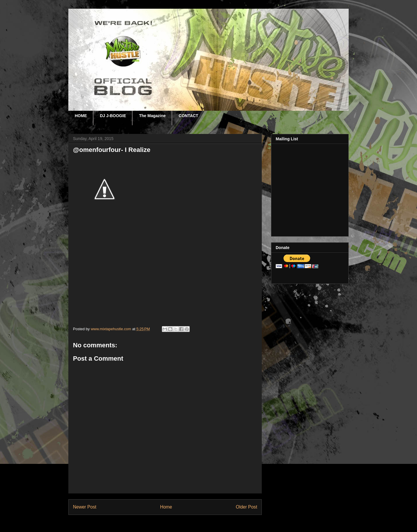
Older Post (246, 507)
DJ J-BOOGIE (113, 116)
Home (166, 507)
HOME (81, 116)
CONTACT (188, 116)
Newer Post (85, 507)
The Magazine (152, 116)
